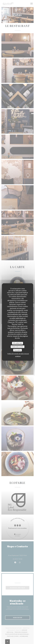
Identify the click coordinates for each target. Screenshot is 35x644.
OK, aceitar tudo (18, 343)
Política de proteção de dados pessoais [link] (18, 354)
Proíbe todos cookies (17, 347)
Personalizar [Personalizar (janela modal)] (18, 350)
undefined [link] (18, 356)
